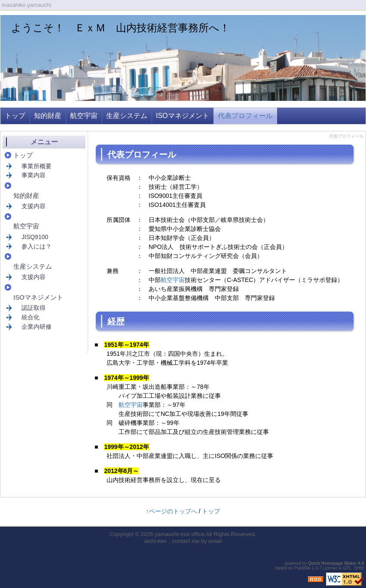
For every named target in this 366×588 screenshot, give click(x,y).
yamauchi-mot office (180, 534)
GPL (347, 568)
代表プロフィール (245, 116)
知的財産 (48, 116)
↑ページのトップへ (172, 511)
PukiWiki (302, 568)
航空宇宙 (84, 116)
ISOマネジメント (183, 116)
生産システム (127, 116)
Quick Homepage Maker (332, 563)
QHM (359, 568)
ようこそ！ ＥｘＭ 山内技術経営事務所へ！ (120, 28)
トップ (15, 116)
